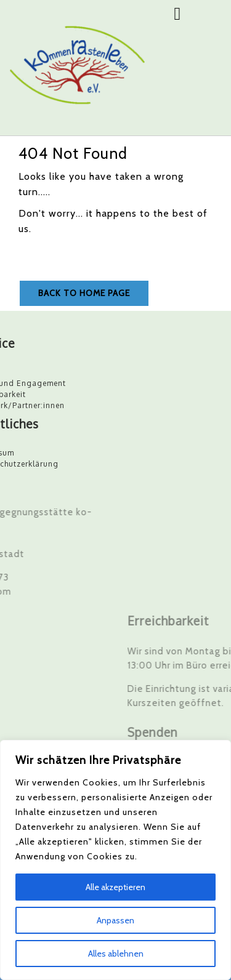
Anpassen (115, 920)
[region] (115, 860)
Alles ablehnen (116, 954)
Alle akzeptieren (115, 887)
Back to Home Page (84, 293)
